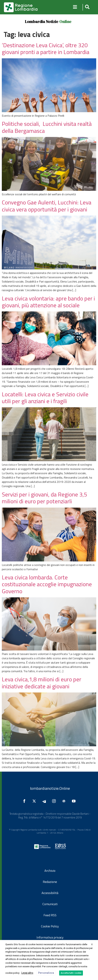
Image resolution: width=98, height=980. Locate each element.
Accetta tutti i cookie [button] (71, 973)
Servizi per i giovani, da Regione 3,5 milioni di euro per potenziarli (44, 498)
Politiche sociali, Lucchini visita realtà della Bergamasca (47, 127)
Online (65, 22)
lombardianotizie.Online (50, 788)
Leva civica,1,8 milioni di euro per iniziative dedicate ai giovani (42, 683)
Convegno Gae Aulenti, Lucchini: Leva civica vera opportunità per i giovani (47, 206)
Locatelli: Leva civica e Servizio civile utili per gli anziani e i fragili (45, 398)
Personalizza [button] (46, 973)
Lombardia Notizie (42, 22)
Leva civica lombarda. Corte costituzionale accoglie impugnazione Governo (47, 584)
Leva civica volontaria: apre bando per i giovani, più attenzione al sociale (48, 302)
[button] (87, 7)
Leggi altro (27, 973)
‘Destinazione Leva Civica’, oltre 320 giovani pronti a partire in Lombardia (46, 48)
